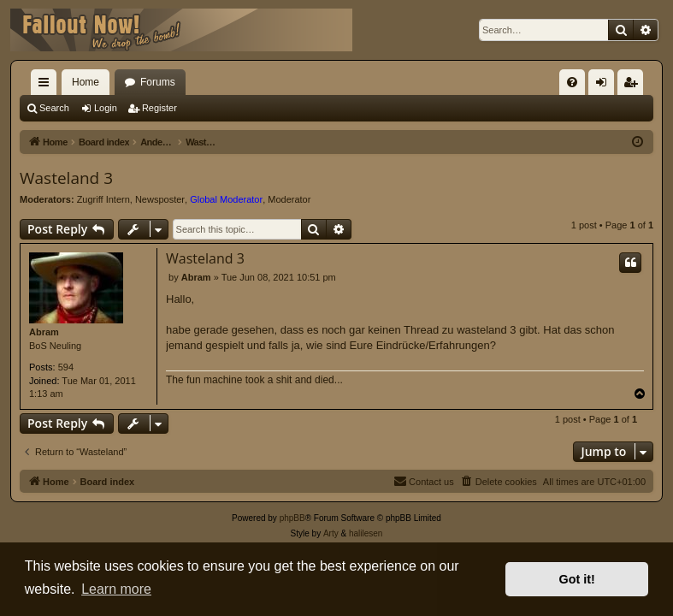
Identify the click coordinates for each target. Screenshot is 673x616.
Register (159, 108)
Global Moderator (226, 199)
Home (86, 82)
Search (54, 108)
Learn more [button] (116, 589)
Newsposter (160, 199)
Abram (44, 332)
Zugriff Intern (103, 199)
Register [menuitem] (634, 86)
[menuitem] (572, 82)
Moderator (289, 199)
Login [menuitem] (605, 86)
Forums (158, 82)
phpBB (292, 518)
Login (106, 108)
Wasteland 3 (66, 178)
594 (66, 367)
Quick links (47, 86)
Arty (331, 533)
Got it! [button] (577, 579)
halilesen (366, 533)
